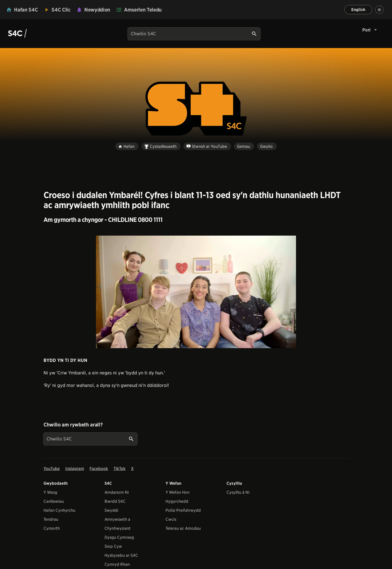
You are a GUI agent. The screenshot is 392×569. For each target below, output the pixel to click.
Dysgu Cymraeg (119, 537)
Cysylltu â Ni (238, 492)
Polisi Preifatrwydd (183, 510)
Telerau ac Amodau (183, 528)
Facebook (99, 469)
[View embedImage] (196, 292)
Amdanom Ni (117, 492)
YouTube (52, 469)
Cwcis (171, 519)
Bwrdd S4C (115, 501)
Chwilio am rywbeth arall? (73, 425)
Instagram (75, 469)
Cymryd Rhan (117, 564)
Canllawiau (54, 501)
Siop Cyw (113, 546)
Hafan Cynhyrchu (59, 510)
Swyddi (111, 510)
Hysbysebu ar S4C (121, 555)
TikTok (119, 469)
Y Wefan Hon (177, 492)
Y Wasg (50, 492)
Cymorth (52, 528)
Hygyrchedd (177, 501)
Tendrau (51, 519)
